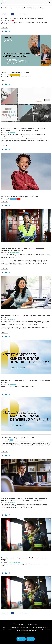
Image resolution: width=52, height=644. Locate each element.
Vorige (4, 14)
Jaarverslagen (30, 8)
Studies (42, 8)
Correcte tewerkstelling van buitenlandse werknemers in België (24, 559)
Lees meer (5, 27)
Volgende (25, 14)
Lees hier (28, 445)
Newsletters (17, 8)
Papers (11, 8)
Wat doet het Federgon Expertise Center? (17, 438)
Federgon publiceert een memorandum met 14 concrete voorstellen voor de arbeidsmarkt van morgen (23, 129)
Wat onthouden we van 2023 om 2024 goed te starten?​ (22, 18)
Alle (6, 8)
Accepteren (21, 639)
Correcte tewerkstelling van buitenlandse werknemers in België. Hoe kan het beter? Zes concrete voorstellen (24, 499)
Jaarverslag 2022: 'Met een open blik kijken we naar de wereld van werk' (25, 316)
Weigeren (31, 639)
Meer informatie (26, 634)
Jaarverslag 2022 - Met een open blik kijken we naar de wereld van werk (26, 381)
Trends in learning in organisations (15, 72)
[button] (49, 2)
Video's (23, 8)
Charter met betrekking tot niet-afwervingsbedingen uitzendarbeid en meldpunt (22, 249)
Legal (37, 8)
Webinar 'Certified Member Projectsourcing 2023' (20, 196)
